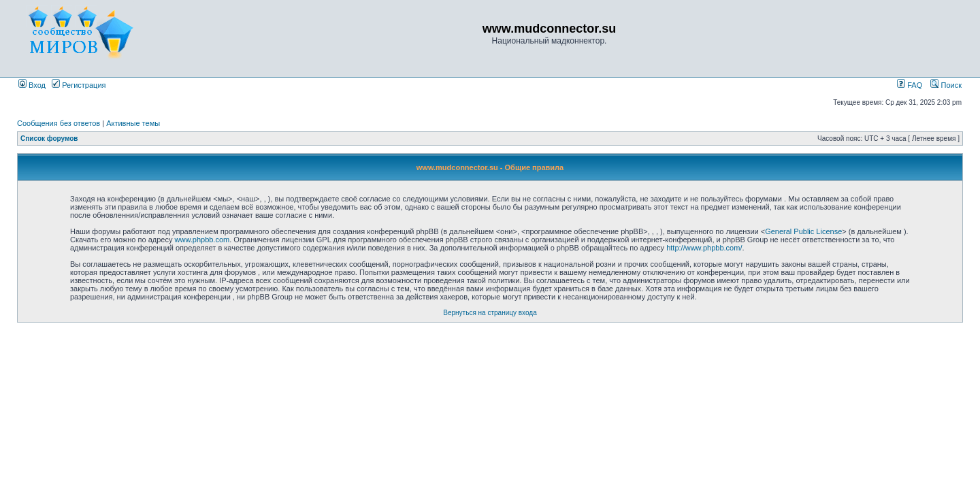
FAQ (910, 85)
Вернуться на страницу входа (490, 313)
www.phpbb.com (202, 240)
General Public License (803, 231)
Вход (32, 85)
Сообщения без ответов (59, 123)
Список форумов (49, 138)
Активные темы (133, 123)
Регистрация (79, 85)
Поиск (946, 85)
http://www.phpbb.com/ (704, 248)
